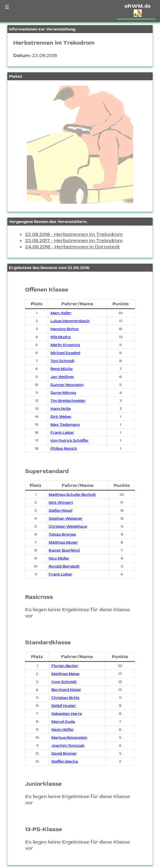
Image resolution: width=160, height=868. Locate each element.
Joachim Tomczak (68, 745)
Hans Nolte (61, 409)
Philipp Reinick (64, 448)
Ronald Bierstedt (64, 566)
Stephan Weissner (66, 518)
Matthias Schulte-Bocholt (72, 495)
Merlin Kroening (65, 345)
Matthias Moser (63, 542)
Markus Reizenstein (69, 738)
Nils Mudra (61, 337)
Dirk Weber (61, 417)
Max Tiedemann (65, 425)
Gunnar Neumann (67, 385)
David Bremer (64, 753)
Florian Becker (65, 666)
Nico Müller (59, 558)
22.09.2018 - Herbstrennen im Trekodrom (74, 234)
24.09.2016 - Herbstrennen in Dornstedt (72, 247)
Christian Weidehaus (68, 526)
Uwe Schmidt (64, 682)
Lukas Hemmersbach (70, 321)
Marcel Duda (63, 722)
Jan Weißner (62, 377)
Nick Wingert (61, 502)
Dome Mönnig (63, 393)
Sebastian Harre (67, 714)
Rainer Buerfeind (64, 550)
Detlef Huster (64, 706)
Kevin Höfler (63, 730)
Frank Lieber (62, 433)
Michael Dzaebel (65, 353)
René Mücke (62, 369)
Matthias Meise (65, 674)
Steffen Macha (65, 761)
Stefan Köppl (61, 510)
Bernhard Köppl (66, 690)
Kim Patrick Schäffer (70, 440)
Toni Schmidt (62, 361)
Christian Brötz (65, 698)
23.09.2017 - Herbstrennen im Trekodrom (74, 240)
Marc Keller (61, 313)
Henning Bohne (65, 329)
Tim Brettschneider (68, 401)
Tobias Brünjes (62, 534)
